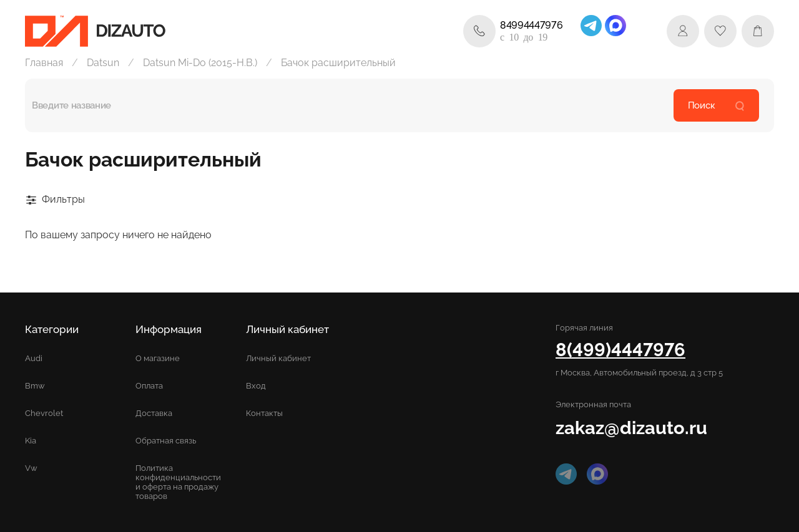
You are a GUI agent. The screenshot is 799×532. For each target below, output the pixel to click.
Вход (256, 386)
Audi (34, 358)
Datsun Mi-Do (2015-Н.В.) (200, 63)
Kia (31, 441)
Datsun (103, 63)
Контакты (264, 413)
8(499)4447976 (620, 350)
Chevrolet (44, 413)
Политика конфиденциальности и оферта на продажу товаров (178, 482)
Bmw (35, 386)
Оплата (149, 386)
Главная (44, 63)
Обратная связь (166, 441)
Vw (31, 468)
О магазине (158, 358)
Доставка (154, 413)
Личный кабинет (278, 358)
